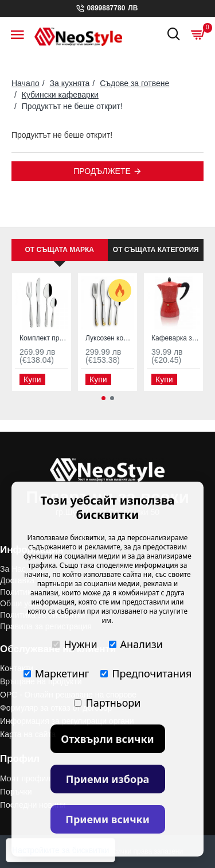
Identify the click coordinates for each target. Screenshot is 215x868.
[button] (103, 398)
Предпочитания (146, 673)
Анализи (136, 644)
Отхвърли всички (107, 739)
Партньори (107, 703)
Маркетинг (56, 673)
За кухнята (70, 83)
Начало (26, 83)
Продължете (102, 171)
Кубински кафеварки (60, 95)
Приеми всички (107, 819)
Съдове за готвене (134, 83)
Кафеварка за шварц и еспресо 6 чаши (176, 338)
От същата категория (156, 250)
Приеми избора (108, 779)
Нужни (75, 644)
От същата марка (60, 250)
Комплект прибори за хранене (44, 338)
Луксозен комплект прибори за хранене (110, 338)
